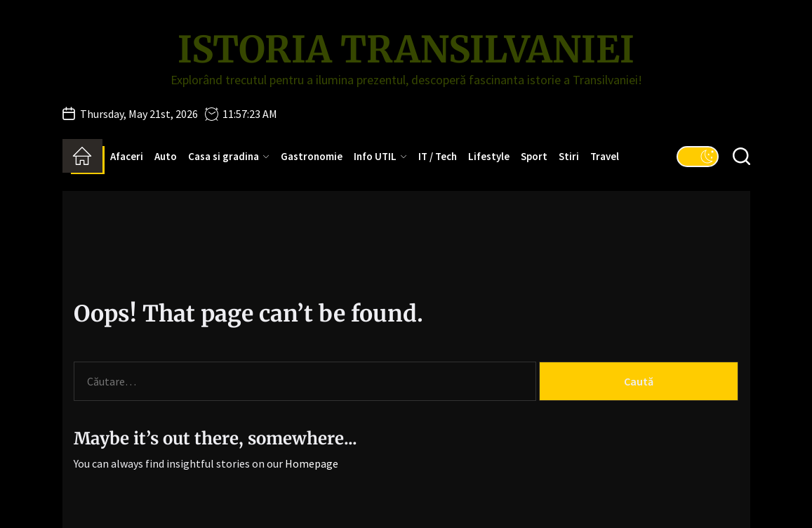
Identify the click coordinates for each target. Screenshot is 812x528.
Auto (166, 156)
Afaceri (127, 156)
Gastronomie (312, 156)
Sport (534, 156)
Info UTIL (380, 156)
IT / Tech (438, 156)
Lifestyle (489, 156)
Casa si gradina (229, 156)
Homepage (312, 463)
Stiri (569, 156)
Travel (605, 156)
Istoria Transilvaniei (406, 50)
